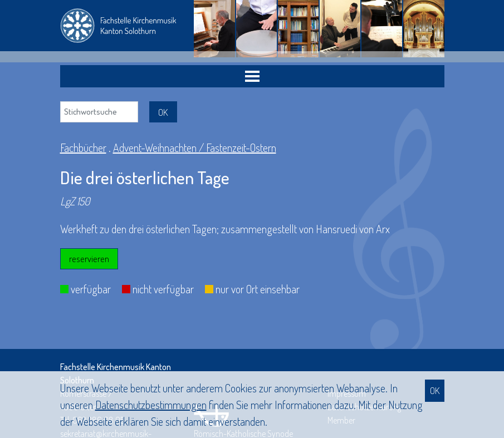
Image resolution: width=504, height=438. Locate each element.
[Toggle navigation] (252, 76)
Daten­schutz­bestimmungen (151, 405)
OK (435, 390)
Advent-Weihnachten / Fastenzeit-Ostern (195, 147)
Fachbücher (83, 147)
